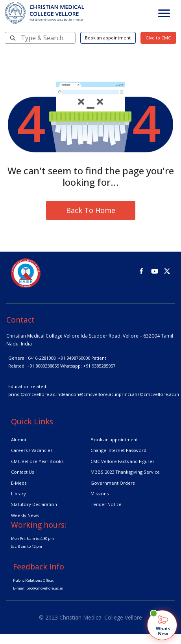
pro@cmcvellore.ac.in (45, 588)
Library (18, 494)
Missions (100, 494)
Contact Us (22, 472)
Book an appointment (108, 38)
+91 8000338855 (43, 366)
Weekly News (25, 515)
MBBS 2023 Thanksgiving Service (125, 472)
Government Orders (113, 483)
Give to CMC (158, 38)
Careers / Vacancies (32, 450)
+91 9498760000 (74, 358)
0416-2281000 (42, 358)
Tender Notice (106, 504)
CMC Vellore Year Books (37, 461)
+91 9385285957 (99, 366)
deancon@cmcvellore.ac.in (90, 394)
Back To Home (91, 210)
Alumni (18, 440)
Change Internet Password (118, 450)
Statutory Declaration (34, 504)
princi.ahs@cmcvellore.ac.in (149, 394)
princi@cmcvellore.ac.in (34, 394)
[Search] (40, 38)
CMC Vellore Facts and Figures (122, 461)
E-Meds (19, 483)
